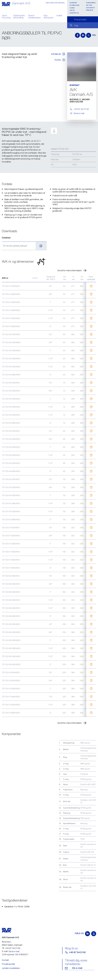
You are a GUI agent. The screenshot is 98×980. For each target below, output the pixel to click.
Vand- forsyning (6, 17)
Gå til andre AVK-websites (55, 3)
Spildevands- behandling (19, 17)
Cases (72, 8)
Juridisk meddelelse (11, 968)
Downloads (75, 5)
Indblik (59, 16)
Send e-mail (14, 951)
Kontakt (5, 960)
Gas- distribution (49, 17)
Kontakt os (74, 13)
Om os (72, 10)
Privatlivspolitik (8, 964)
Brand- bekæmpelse (35, 17)
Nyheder (73, 3)
